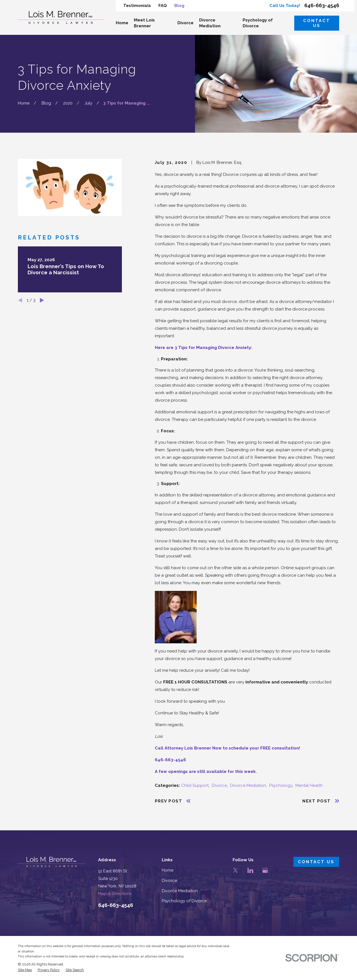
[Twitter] (236, 870)
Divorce (219, 785)
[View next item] (42, 300)
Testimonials (137, 6)
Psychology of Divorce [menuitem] (258, 23)
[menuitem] (25, 970)
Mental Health (309, 785)
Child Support (195, 785)
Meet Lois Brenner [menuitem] (144, 23)
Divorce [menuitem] (185, 23)
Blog (179, 6)
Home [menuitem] (122, 23)
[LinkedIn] (250, 870)
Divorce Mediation (248, 785)
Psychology (281, 785)
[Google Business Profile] (265, 870)
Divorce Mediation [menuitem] (210, 23)
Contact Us (317, 23)
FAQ (163, 6)
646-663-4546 (322, 6)
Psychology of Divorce (184, 901)
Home (168, 870)
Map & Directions (115, 894)
